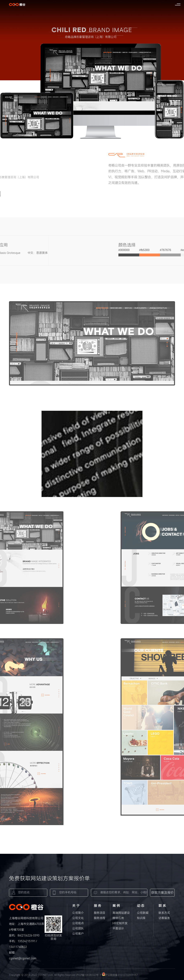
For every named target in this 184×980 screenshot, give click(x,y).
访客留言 (164, 918)
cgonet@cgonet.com (23, 958)
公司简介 (78, 913)
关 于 (76, 906)
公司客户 (78, 934)
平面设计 (118, 928)
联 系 (162, 906)
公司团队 (78, 928)
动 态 (141, 906)
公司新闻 (143, 913)
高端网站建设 (121, 913)
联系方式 (164, 913)
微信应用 (118, 918)
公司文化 (78, 918)
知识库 (141, 918)
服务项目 (100, 913)
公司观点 (78, 923)
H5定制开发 (120, 923)
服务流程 (100, 918)
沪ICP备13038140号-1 (89, 975)
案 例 (116, 906)
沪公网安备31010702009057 (120, 975)
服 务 (97, 906)
